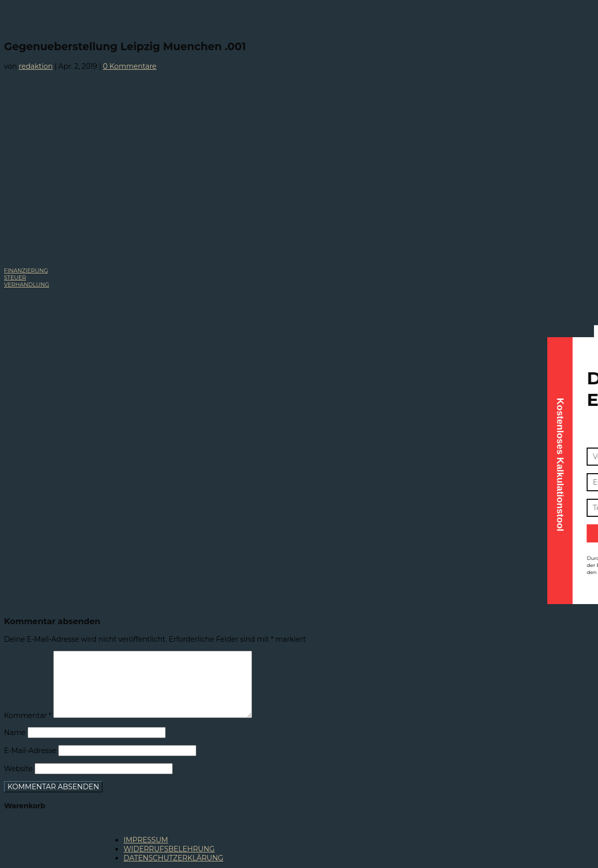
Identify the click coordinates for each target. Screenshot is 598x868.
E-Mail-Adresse (30, 751)
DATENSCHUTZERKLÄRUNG (173, 858)
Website (18, 769)
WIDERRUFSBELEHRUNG (169, 849)
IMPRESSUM (146, 840)
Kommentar (28, 715)
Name (15, 733)
